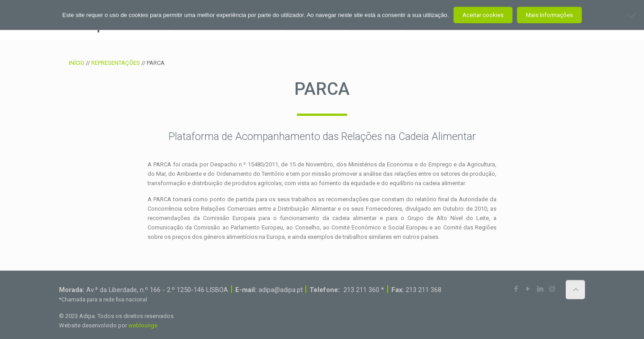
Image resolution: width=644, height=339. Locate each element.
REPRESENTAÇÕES (116, 63)
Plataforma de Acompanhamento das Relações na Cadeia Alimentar (322, 137)
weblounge (143, 325)
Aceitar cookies (483, 15)
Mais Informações (549, 15)
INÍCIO (77, 63)
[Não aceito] (633, 15)
